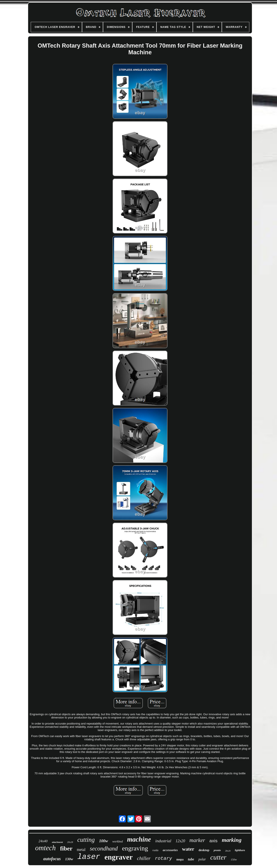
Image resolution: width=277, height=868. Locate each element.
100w (104, 841)
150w (234, 859)
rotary (163, 859)
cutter (218, 857)
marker (197, 840)
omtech (45, 848)
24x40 (43, 841)
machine (139, 839)
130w (69, 859)
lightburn (240, 850)
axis (213, 841)
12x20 (180, 841)
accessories (170, 850)
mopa (180, 859)
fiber (66, 848)
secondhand (104, 849)
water (188, 849)
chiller (144, 858)
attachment (57, 842)
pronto (217, 850)
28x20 (228, 851)
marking (232, 840)
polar (202, 859)
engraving (135, 848)
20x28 (70, 842)
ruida (155, 850)
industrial (163, 841)
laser (89, 857)
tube (191, 859)
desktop (204, 850)
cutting (86, 840)
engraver (119, 857)
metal (81, 850)
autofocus (52, 859)
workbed (118, 841)
